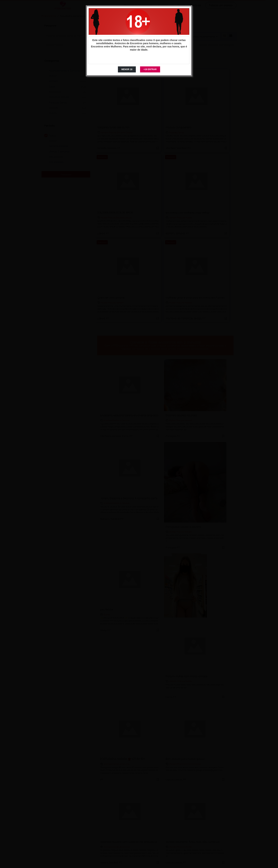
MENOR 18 (127, 69)
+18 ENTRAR (150, 69)
